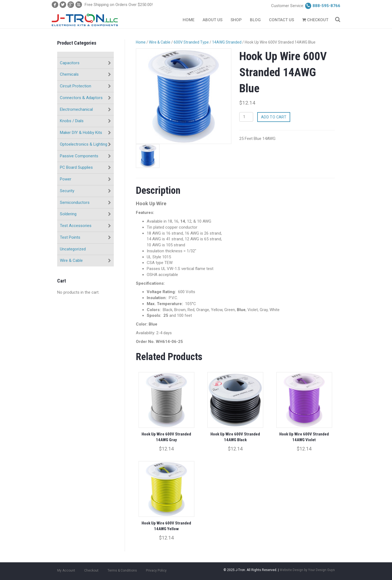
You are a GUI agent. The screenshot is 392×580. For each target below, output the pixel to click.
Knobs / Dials (72, 121)
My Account (66, 570)
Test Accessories (76, 226)
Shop (236, 20)
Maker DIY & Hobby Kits (81, 133)
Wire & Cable (71, 260)
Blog (255, 20)
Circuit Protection (76, 86)
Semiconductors (75, 202)
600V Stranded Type (191, 42)
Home (189, 20)
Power (66, 179)
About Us (212, 20)
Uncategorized (73, 249)
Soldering (68, 214)
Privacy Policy (156, 570)
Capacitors (70, 63)
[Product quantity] (246, 117)
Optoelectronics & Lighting (84, 144)
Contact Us (281, 20)
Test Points (70, 237)
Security (67, 191)
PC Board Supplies (76, 167)
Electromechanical (76, 109)
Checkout (315, 20)
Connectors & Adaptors (81, 98)
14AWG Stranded (227, 42)
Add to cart (274, 117)
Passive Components (79, 156)
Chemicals (69, 74)
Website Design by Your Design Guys (307, 570)
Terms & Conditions (122, 570)
